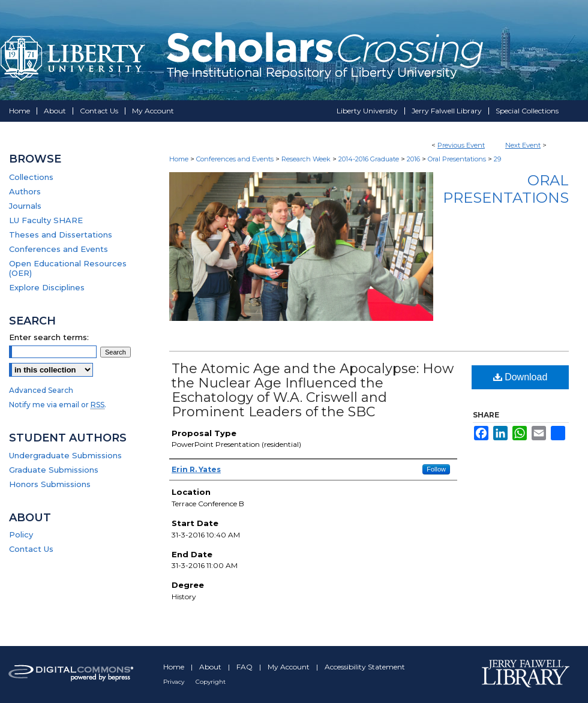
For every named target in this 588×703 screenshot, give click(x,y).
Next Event (523, 145)
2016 (414, 159)
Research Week (307, 159)
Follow (436, 469)
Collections (31, 177)
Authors (25, 191)
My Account (289, 667)
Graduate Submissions (54, 470)
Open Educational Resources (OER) (68, 268)
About (211, 667)
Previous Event (461, 145)
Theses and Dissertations (61, 235)
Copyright (211, 682)
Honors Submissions (50, 484)
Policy (21, 534)
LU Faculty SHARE (46, 220)
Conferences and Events (236, 159)
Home (179, 159)
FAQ (245, 667)
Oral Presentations (458, 159)
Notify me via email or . (58, 405)
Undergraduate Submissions (65, 455)
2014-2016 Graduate (370, 159)
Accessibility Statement (365, 667)
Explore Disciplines (47, 287)
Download (520, 377)
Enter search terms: (49, 337)
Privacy (175, 682)
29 (497, 159)
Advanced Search (41, 390)
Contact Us (31, 549)
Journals (25, 206)
